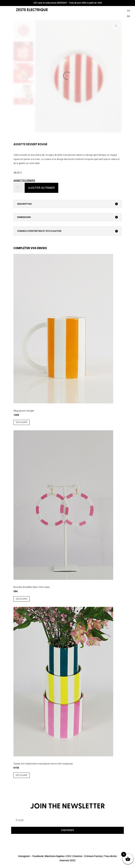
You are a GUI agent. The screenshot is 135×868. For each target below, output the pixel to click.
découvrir (22, 422)
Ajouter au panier (41, 188)
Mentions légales (55, 856)
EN (128, 16)
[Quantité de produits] (19, 188)
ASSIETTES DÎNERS (24, 180)
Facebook (38, 856)
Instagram (24, 856)
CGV (69, 856)
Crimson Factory (93, 856)
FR (129, 11)
